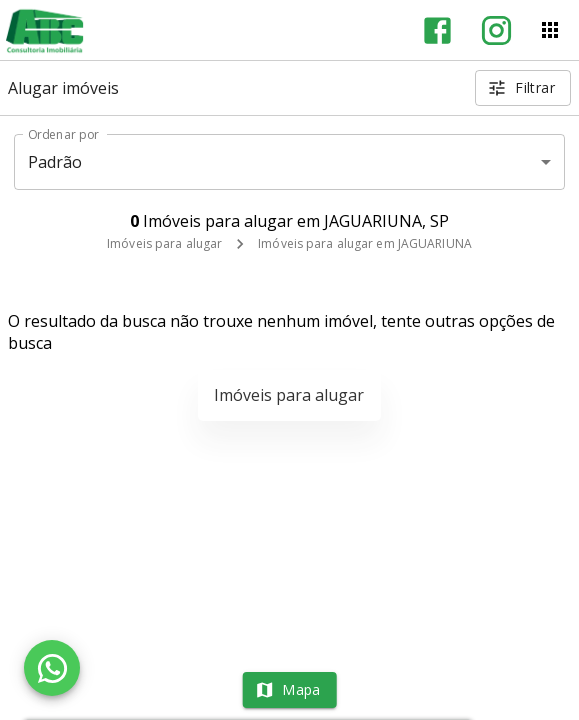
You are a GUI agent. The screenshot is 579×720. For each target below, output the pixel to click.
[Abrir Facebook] (437, 30)
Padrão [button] (55, 162)
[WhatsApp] (52, 668)
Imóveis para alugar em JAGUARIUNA (365, 243)
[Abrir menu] (550, 30)
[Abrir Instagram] (496, 30)
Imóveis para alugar (164, 243)
